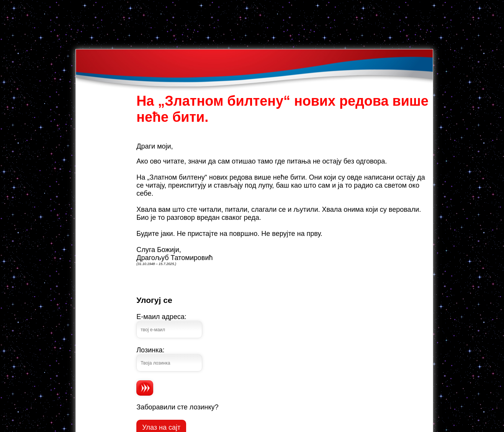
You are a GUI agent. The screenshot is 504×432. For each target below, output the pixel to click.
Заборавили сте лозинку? (177, 407)
